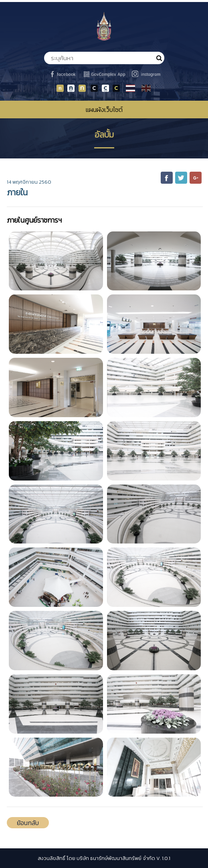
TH (131, 89)
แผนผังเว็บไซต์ (104, 110)
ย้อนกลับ (28, 823)
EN (147, 89)
